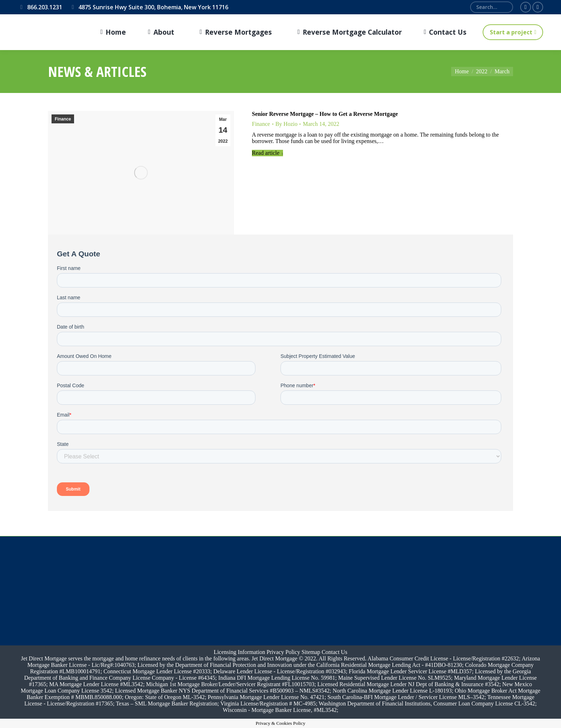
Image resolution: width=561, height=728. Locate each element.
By (287, 124)
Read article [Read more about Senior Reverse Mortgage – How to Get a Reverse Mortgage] (267, 153)
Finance (63, 119)
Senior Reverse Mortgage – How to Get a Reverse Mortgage (325, 114)
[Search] (492, 7)
